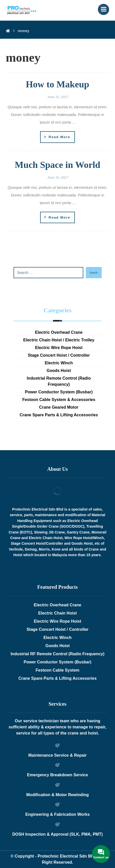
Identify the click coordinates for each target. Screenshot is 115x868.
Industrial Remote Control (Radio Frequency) (59, 381)
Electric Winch (59, 363)
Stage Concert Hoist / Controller (59, 355)
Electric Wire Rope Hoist (59, 348)
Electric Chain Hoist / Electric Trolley (59, 340)
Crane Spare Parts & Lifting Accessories (59, 415)
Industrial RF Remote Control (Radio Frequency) (57, 654)
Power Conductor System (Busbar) (59, 392)
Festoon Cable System (57, 670)
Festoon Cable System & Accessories (59, 400)
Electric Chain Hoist (57, 613)
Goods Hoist (59, 371)
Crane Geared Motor (59, 407)
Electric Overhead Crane (59, 332)
